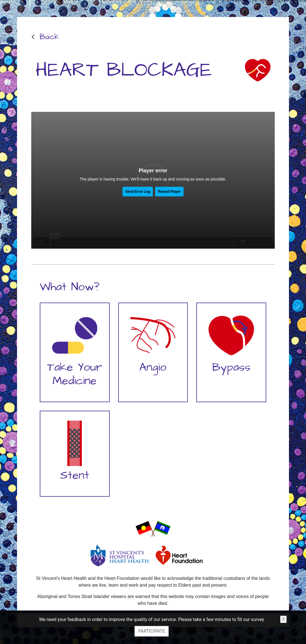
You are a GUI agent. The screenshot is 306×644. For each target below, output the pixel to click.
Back (49, 37)
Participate (151, 631)
